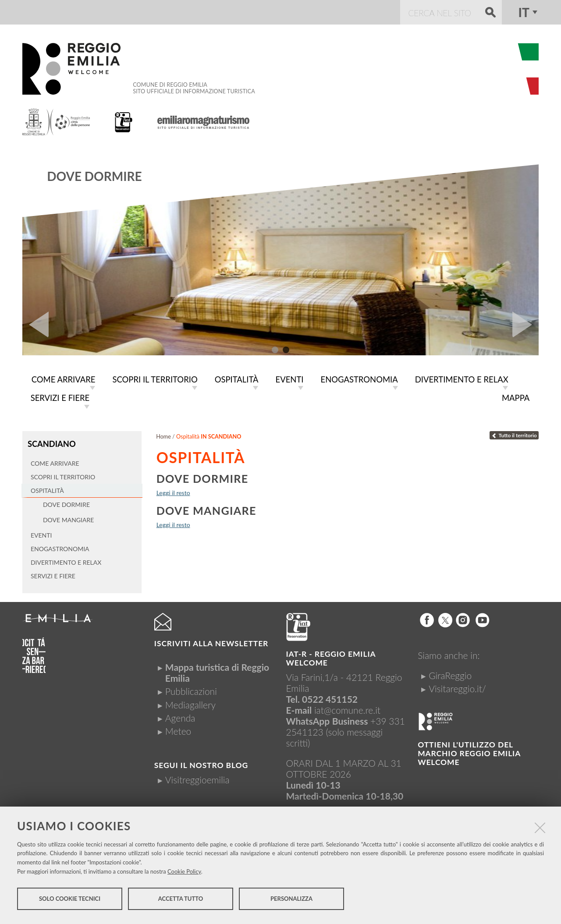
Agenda (180, 715)
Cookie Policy (184, 874)
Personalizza (291, 901)
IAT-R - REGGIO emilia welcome (331, 656)
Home (163, 435)
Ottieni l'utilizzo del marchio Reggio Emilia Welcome (469, 751)
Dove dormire (94, 176)
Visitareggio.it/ (457, 686)
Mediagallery (190, 702)
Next (525, 325)
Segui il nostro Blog (201, 763)
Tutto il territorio (514, 434)
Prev (36, 325)
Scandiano (51, 442)
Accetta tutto (181, 901)
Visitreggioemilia (197, 777)
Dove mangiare (206, 509)
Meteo (178, 728)
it (524, 12)
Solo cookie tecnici (70, 901)
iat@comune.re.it (347, 707)
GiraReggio (450, 673)
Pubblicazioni (191, 689)
